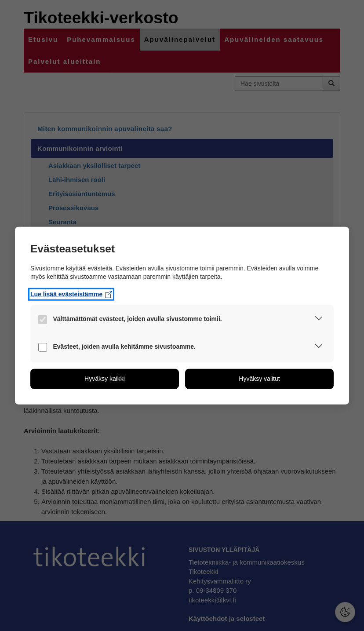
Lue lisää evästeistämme (71, 294)
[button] (319, 320)
